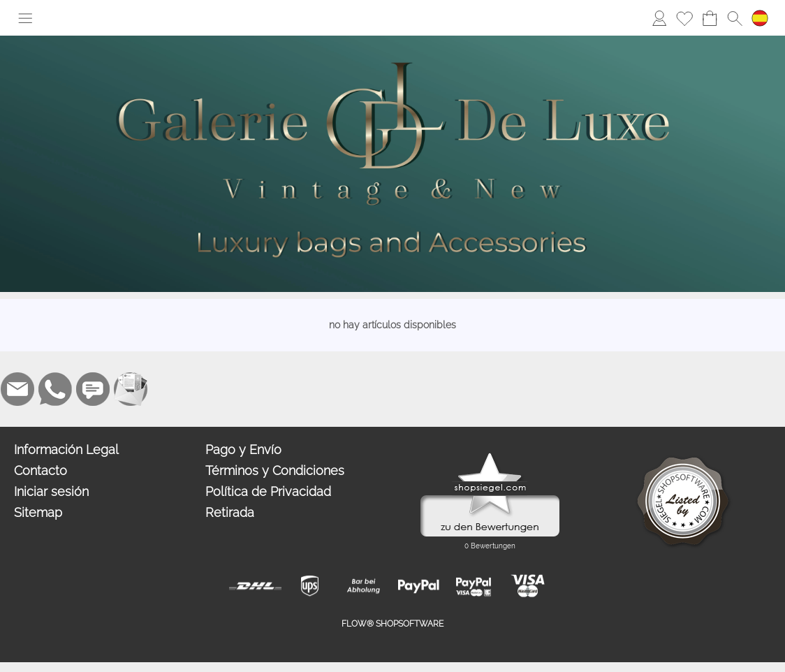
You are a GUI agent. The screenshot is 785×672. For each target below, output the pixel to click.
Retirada (230, 512)
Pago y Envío (243, 450)
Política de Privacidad (268, 491)
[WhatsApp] (55, 389)
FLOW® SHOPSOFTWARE (392, 624)
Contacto (41, 470)
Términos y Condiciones (275, 470)
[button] (25, 18)
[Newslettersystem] (131, 389)
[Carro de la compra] (710, 18)
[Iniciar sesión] (659, 18)
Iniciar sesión (51, 491)
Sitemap (38, 512)
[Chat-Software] (93, 389)
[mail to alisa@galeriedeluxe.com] (17, 389)
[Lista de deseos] (684, 18)
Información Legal (66, 450)
